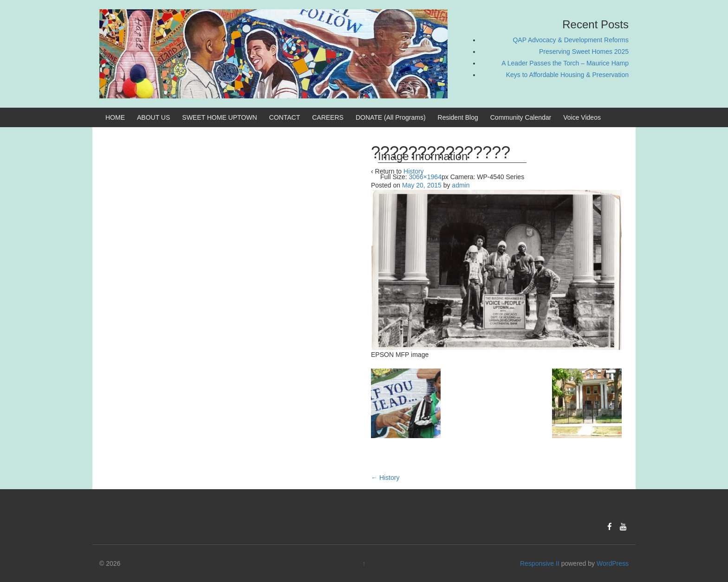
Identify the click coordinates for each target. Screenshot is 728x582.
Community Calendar (521, 117)
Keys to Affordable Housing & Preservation (567, 75)
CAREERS (328, 117)
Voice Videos (582, 117)
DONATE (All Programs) (391, 117)
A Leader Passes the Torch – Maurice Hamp (565, 63)
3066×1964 (425, 177)
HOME (115, 117)
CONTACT (285, 117)
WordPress (613, 563)
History (385, 478)
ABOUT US (153, 117)
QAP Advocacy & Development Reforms (571, 40)
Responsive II (540, 563)
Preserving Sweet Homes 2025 (584, 52)
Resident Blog (458, 117)
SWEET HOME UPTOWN (219, 117)
